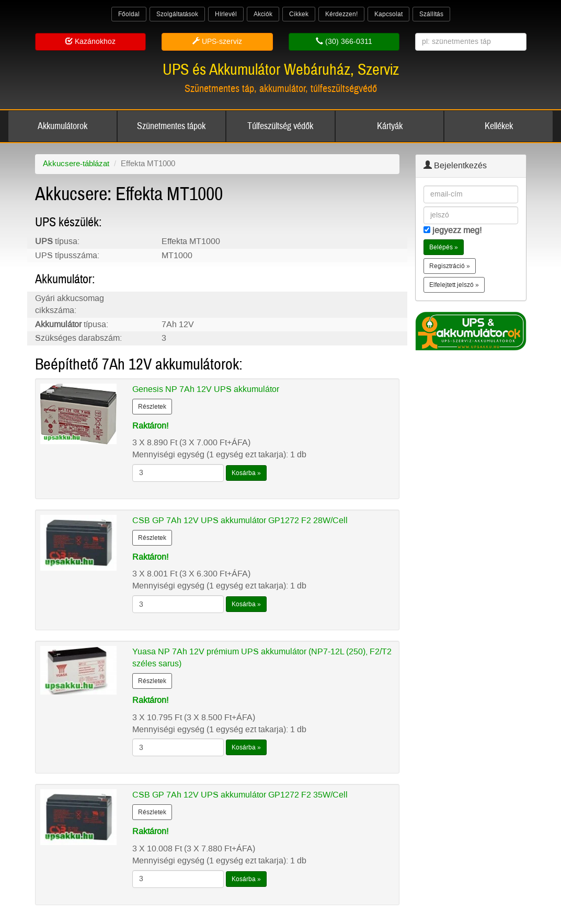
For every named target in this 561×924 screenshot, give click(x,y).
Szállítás (431, 14)
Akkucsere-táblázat (76, 164)
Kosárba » (246, 473)
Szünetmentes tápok (171, 126)
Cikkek (299, 14)
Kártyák (390, 126)
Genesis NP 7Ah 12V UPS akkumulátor (206, 389)
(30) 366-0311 (344, 42)
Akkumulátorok (62, 126)
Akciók (263, 14)
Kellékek (499, 126)
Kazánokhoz (90, 42)
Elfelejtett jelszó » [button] (454, 285)
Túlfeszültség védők (280, 126)
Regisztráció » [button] (450, 266)
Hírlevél (226, 14)
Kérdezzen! (341, 14)
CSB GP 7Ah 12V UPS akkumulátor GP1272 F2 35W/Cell (240, 795)
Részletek (152, 407)
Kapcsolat (388, 14)
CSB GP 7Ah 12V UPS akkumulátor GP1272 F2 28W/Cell (240, 520)
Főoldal (129, 14)
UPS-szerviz (217, 42)
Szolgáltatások (177, 14)
